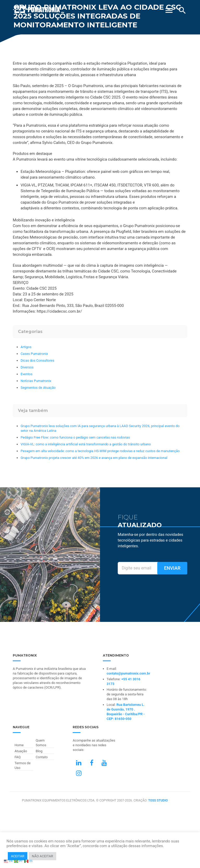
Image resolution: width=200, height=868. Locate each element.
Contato (42, 757)
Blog (39, 751)
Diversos (27, 367)
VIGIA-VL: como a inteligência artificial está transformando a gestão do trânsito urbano (86, 444)
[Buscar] (182, 10)
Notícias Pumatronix (36, 381)
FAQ (18, 757)
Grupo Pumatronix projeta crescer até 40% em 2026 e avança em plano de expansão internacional (94, 458)
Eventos (27, 374)
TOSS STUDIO (158, 800)
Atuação (21, 751)
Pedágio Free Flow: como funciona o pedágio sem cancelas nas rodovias (75, 437)
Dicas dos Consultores (37, 360)
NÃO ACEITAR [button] (42, 856)
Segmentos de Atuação (38, 388)
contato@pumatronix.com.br (129, 673)
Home (19, 745)
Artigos (26, 347)
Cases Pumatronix (34, 354)
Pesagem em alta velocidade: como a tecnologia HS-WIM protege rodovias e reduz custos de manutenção (100, 451)
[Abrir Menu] (169, 8)
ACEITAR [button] (18, 856)
